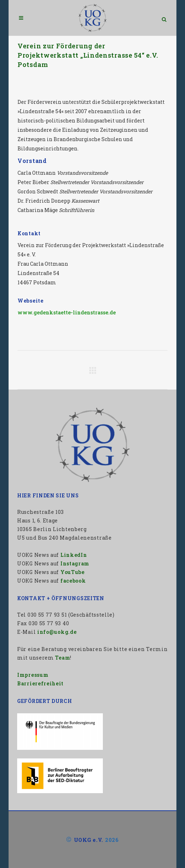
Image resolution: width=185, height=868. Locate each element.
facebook (73, 581)
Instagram (75, 563)
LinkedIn (74, 555)
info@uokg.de (57, 632)
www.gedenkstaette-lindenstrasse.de (67, 312)
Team (62, 658)
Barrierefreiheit (40, 683)
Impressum (33, 675)
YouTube (72, 572)
